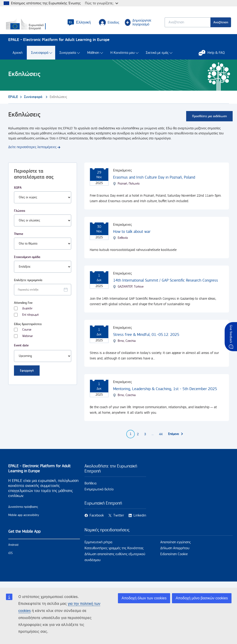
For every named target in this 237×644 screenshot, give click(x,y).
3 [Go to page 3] (145, 439)
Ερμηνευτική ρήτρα (98, 547)
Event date (21, 350)
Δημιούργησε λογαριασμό (137, 24)
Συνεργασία (68, 57)
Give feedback (231, 334)
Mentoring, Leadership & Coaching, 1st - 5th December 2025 (165, 393)
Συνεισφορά (40, 57)
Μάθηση (93, 57)
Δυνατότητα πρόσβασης (23, 511)
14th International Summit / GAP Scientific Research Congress (166, 285)
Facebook (97, 520)
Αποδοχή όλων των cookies (144, 598)
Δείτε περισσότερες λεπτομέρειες (32, 152)
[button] (78, 24)
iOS (10, 558)
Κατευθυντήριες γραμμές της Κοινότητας (114, 553)
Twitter (119, 520)
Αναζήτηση (219, 24)
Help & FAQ (214, 57)
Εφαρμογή (27, 375)
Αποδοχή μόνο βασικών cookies (202, 598)
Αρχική (18, 57)
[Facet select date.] (43, 294)
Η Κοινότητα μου (123, 57)
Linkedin (140, 520)
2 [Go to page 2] (138, 439)
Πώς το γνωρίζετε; (102, 3)
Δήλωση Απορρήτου (175, 553)
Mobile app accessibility (24, 520)
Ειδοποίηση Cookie (174, 559)
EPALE (13, 102)
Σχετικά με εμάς (157, 57)
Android (13, 549)
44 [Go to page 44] (161, 439)
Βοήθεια (90, 488)
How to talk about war (132, 236)
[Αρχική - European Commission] (34, 26)
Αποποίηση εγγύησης (176, 547)
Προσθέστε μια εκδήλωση (209, 121)
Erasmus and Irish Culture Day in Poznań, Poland (154, 182)
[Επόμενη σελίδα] (176, 439)
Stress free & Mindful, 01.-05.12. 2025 (146, 339)
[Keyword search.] (185, 24)
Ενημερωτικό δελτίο (99, 494)
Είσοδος (108, 24)
